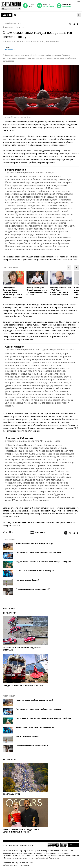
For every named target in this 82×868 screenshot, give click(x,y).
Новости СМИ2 (9, 608)
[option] (13, 284)
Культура (20, 27)
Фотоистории (9, 613)
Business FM (10, 50)
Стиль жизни (8, 27)
